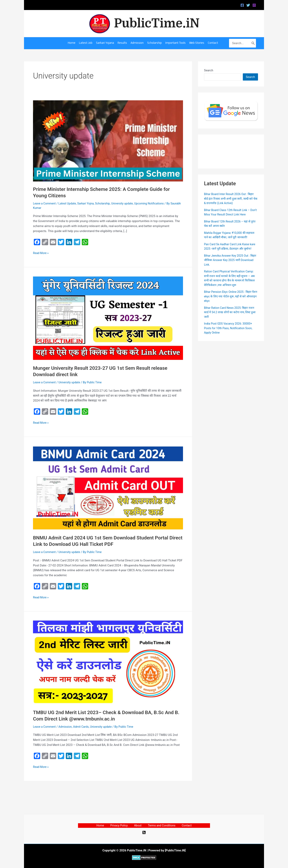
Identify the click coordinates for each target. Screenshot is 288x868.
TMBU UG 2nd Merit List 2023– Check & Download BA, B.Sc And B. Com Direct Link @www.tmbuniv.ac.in (108, 716)
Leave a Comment (45, 203)
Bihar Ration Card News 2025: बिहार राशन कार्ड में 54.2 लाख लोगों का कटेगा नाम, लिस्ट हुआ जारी (230, 316)
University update (127, 203)
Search (209, 70)
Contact (182, 825)
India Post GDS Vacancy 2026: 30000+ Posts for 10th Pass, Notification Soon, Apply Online (230, 332)
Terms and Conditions (159, 825)
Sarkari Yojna (88, 203)
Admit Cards (84, 727)
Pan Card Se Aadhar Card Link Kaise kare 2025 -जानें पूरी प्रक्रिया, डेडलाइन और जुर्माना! (228, 249)
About (137, 825)
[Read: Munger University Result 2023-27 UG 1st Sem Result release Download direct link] (108, 318)
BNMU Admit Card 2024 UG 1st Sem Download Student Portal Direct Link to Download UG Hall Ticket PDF (105, 541)
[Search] (253, 43)
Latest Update (69, 203)
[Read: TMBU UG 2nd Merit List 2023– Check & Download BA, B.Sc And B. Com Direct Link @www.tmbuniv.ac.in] (108, 662)
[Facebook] (242, 5)
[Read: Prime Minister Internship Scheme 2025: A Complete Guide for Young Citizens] (108, 141)
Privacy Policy (121, 825)
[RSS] (144, 832)
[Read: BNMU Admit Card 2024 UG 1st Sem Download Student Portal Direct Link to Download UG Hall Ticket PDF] (108, 488)
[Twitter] (248, 5)
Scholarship (106, 203)
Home (105, 825)
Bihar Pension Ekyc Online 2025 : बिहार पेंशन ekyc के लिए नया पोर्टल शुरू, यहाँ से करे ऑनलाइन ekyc (229, 301)
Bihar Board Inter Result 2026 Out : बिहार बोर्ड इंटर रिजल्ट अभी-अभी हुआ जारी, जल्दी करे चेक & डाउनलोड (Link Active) (230, 198)
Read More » (41, 253)
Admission (67, 727)
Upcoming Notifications (156, 203)
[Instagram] (254, 5)
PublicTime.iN (157, 23)
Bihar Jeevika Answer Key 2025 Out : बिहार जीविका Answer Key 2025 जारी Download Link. (228, 264)
